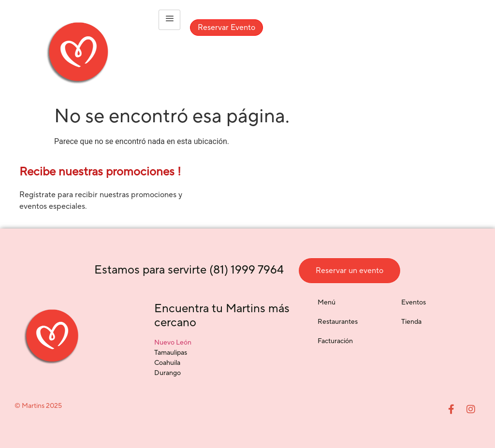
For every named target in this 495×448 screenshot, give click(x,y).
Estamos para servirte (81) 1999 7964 (189, 270)
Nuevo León (173, 343)
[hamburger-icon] (169, 20)
